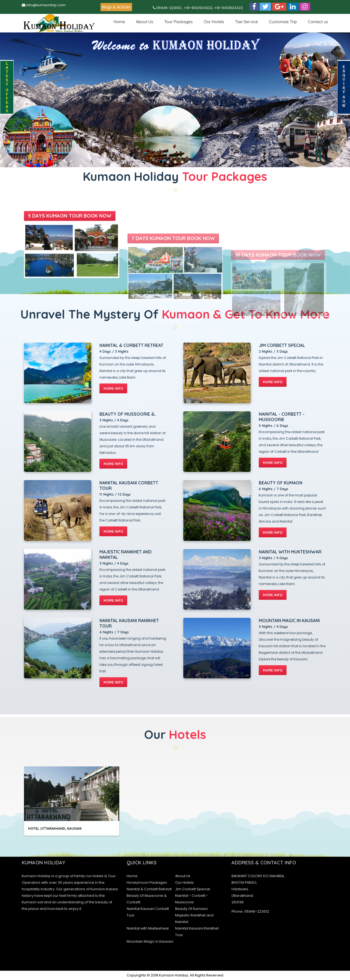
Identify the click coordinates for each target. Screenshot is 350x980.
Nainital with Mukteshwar (148, 928)
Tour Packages (179, 22)
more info (113, 388)
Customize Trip (283, 22)
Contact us (318, 22)
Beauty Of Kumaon (191, 909)
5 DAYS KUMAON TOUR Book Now (70, 281)
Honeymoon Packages (147, 882)
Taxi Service (246, 22)
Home (119, 22)
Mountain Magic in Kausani (150, 941)
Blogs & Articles (116, 7)
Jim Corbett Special (193, 889)
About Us (145, 22)
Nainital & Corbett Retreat (149, 889)
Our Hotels (214, 22)
